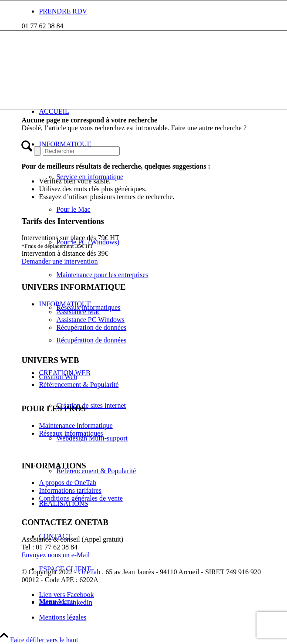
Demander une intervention (59, 261)
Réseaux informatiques (71, 433)
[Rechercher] (81, 151)
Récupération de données (91, 327)
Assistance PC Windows (90, 320)
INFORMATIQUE (65, 304)
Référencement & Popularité (79, 385)
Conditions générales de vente (81, 498)
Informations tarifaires (70, 490)
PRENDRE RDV (63, 11)
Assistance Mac (78, 312)
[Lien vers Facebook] (66, 595)
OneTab (89, 572)
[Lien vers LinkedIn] (66, 602)
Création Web (58, 377)
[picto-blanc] (87, 72)
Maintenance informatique (76, 425)
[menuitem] (152, 11)
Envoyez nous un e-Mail (56, 555)
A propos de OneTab (68, 483)
